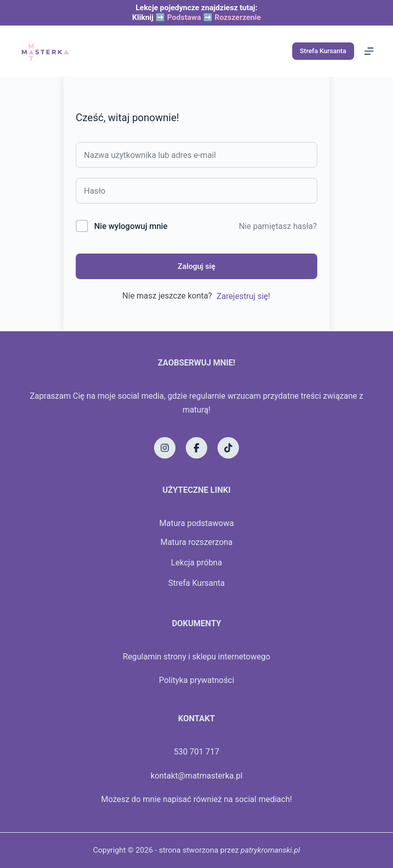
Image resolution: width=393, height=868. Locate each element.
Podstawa (184, 17)
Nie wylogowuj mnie (131, 226)
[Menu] (369, 51)
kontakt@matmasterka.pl (196, 776)
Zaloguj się (196, 266)
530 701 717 (197, 752)
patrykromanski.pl (270, 850)
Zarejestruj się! (243, 296)
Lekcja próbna (196, 563)
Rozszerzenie (238, 17)
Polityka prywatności (196, 680)
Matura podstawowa (196, 523)
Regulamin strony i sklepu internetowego (196, 657)
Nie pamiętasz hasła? (278, 226)
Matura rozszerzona (196, 542)
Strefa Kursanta (323, 51)
